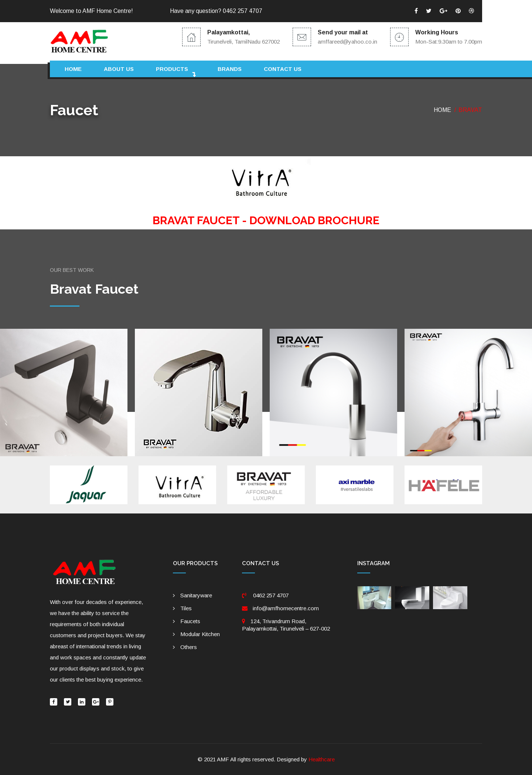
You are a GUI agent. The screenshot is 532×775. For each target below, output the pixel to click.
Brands (230, 69)
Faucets (190, 621)
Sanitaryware (196, 595)
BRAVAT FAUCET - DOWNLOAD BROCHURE (266, 220)
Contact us (283, 69)
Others (189, 647)
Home (73, 69)
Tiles (186, 608)
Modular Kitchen (200, 634)
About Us (119, 69)
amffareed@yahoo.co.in (347, 42)
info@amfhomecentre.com (286, 608)
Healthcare (322, 759)
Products (172, 69)
